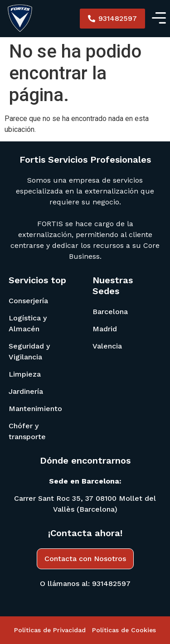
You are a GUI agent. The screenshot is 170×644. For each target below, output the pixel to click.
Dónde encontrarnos (85, 460)
